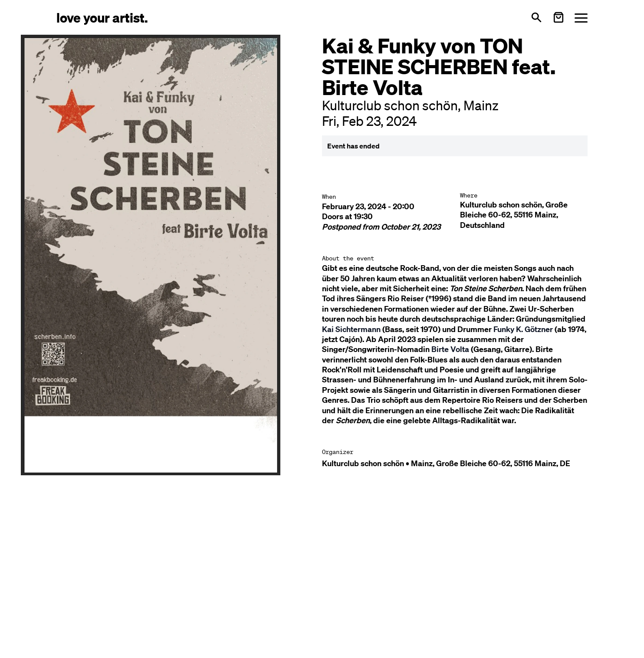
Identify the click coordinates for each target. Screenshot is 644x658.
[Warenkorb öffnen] (559, 17)
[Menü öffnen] (581, 18)
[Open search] (536, 17)
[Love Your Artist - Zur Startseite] (102, 17)
